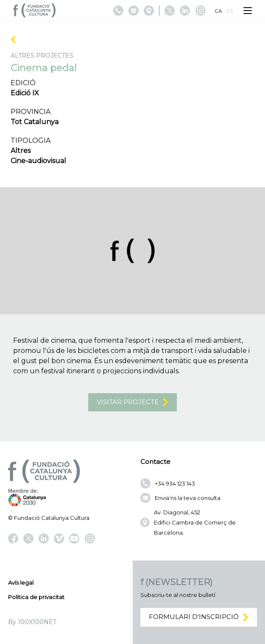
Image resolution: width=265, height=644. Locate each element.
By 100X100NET (32, 622)
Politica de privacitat (36, 597)
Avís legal (21, 583)
